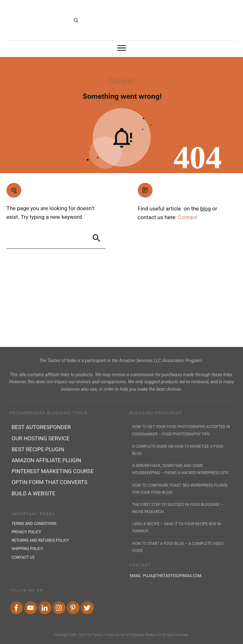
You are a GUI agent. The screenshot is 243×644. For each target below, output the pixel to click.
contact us (23, 557)
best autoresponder (41, 427)
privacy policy (26, 532)
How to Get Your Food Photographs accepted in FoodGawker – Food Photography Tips (181, 430)
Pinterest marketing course (53, 471)
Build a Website (33, 493)
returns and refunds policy (40, 540)
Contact (187, 217)
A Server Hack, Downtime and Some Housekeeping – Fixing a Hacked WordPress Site (180, 469)
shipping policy (27, 549)
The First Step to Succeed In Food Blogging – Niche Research (178, 508)
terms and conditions (34, 524)
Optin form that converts (50, 482)
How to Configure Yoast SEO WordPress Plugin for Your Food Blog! (180, 489)
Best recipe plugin (38, 449)
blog (206, 209)
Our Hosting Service (41, 438)
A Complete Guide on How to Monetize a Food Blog (178, 450)
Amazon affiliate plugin (46, 460)
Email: (166, 576)
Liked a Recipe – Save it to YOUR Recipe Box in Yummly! (177, 527)
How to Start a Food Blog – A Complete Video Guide (178, 547)
